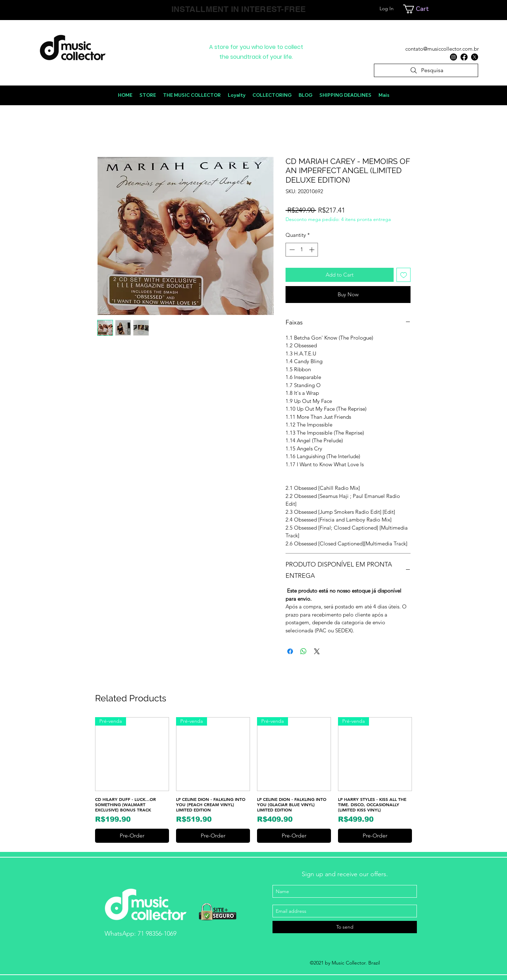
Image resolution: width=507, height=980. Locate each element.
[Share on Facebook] (290, 651)
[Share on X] (317, 651)
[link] (434, 9)
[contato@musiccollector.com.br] (442, 49)
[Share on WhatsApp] (303, 651)
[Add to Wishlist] (404, 275)
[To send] (345, 927)
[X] (475, 57)
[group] (254, 780)
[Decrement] (291, 250)
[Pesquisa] (426, 70)
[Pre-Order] (132, 836)
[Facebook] (464, 57)
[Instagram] (453, 57)
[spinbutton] (302, 250)
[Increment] (312, 250)
